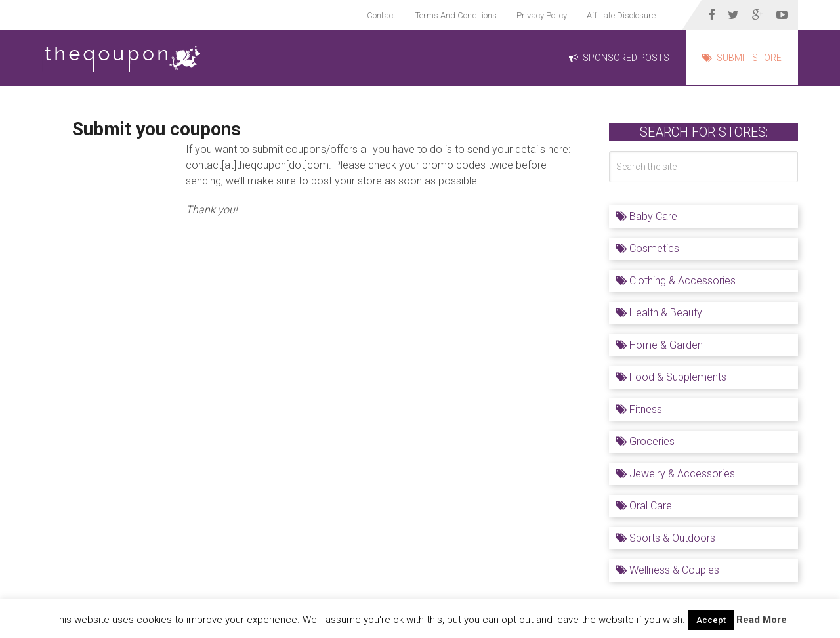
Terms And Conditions (456, 15)
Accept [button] (711, 620)
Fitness (639, 409)
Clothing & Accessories (676, 281)
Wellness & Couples (667, 570)
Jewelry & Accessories (675, 474)
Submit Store (742, 58)
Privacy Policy (542, 15)
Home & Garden (659, 345)
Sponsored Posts (619, 58)
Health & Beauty (659, 313)
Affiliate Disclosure (621, 15)
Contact (381, 15)
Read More (762, 620)
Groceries (645, 441)
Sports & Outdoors (665, 538)
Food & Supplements (671, 377)
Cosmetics (647, 248)
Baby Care (646, 216)
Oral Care (644, 506)
